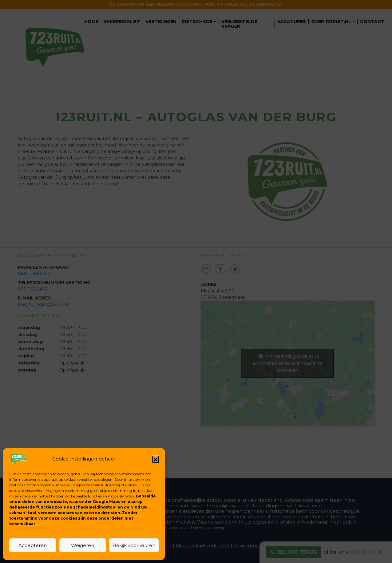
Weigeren (83, 545)
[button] (156, 459)
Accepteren (33, 545)
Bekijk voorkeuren (134, 545)
